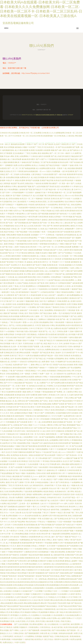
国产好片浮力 (40, 280)
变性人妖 (66, 150)
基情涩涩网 (77, 319)
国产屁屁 (29, 190)
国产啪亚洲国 (30, 446)
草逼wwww (6, 488)
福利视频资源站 (8, 150)
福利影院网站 (65, 226)
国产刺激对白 (14, 555)
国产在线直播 (22, 422)
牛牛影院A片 (78, 401)
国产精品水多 (45, 510)
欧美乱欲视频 (22, 325)
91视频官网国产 (33, 368)
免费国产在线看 (58, 404)
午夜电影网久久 (21, 214)
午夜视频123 (49, 398)
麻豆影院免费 (23, 510)
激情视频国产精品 (32, 211)
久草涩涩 (38, 325)
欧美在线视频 (14, 316)
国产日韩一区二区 (50, 247)
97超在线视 (28, 491)
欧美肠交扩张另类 (69, 313)
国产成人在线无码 (51, 501)
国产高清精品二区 (36, 162)
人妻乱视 (67, 223)
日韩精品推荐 (55, 419)
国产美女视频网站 (74, 368)
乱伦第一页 (15, 347)
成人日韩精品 (41, 498)
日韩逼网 (51, 196)
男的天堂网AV (34, 313)
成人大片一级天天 (69, 467)
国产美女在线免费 (48, 455)
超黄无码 (42, 476)
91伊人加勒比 (41, 371)
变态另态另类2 (35, 461)
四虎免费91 (23, 220)
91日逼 (59, 522)
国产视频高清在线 (9, 274)
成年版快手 (48, 494)
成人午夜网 (49, 229)
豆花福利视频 (61, 413)
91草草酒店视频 (52, 193)
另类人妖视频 (15, 413)
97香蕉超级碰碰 (47, 392)
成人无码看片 (13, 362)
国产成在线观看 (70, 449)
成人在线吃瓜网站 (7, 419)
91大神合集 (10, 277)
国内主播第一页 (15, 350)
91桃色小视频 (77, 549)
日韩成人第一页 (17, 229)
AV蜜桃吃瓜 (62, 470)
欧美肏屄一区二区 (65, 446)
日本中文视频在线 (57, 431)
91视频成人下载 (6, 371)
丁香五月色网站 (31, 153)
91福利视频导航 (21, 244)
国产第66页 (47, 365)
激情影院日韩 (56, 473)
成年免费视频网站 (73, 295)
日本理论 (26, 479)
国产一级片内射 (60, 174)
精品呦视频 (44, 531)
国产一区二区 (55, 153)
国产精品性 (49, 144)
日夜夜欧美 (73, 298)
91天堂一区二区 (32, 458)
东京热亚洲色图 (58, 561)
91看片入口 (35, 507)
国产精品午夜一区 (52, 190)
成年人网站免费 (64, 428)
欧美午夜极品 (50, 177)
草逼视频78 (66, 316)
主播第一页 (38, 316)
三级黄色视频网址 (42, 449)
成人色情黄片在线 (9, 304)
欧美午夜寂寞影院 (73, 325)
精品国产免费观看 (68, 328)
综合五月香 (19, 226)
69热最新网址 (31, 473)
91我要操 (51, 368)
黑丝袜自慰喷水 (56, 461)
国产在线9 (24, 250)
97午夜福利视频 (20, 241)
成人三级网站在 (40, 319)
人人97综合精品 (6, 365)
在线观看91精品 (26, 555)
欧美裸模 (45, 183)
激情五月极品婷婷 (72, 156)
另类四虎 (47, 199)
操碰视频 (68, 265)
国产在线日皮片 (69, 525)
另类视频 (39, 636)
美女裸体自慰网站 (36, 624)
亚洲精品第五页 (10, 353)
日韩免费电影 (56, 277)
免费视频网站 (38, 491)
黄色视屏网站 (61, 325)
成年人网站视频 (63, 464)
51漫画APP (77, 389)
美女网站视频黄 (12, 516)
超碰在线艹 (24, 310)
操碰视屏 (52, 214)
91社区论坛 (40, 350)
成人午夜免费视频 (11, 190)
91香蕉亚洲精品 (30, 371)
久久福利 (70, 395)
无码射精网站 (63, 268)
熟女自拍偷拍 (68, 365)
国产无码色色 (18, 371)
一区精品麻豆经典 (53, 232)
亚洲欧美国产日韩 (72, 555)
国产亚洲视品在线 (61, 519)
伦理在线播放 (25, 174)
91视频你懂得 (29, 301)
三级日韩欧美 (39, 398)
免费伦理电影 (9, 334)
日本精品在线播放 (42, 482)
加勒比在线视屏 (35, 455)
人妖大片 (43, 504)
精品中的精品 (9, 232)
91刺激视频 (78, 531)
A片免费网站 (29, 636)
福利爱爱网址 (11, 380)
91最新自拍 (69, 322)
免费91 (55, 253)
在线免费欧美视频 (13, 177)
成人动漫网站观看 (43, 168)
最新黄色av (13, 510)
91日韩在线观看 (17, 525)
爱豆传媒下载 (69, 513)
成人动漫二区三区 (32, 419)
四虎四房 (66, 494)
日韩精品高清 (61, 371)
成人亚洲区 (72, 301)
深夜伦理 (43, 633)
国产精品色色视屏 (68, 241)
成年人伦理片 (69, 504)
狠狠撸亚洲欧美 (13, 162)
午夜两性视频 (5, 639)
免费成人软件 (9, 359)
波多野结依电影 (67, 180)
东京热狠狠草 (53, 289)
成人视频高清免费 (11, 410)
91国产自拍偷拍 (75, 162)
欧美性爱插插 (70, 211)
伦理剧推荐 (69, 431)
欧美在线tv (24, 455)
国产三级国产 (27, 337)
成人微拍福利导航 (58, 555)
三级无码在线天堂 (32, 431)
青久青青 (31, 482)
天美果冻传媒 (28, 344)
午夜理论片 (13, 531)
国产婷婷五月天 (71, 404)
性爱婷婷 (41, 334)
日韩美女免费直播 (70, 479)
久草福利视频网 (18, 193)
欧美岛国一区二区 (55, 389)
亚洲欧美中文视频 (45, 561)
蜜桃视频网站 (66, 377)
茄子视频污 (17, 196)
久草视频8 (18, 340)
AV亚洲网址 (32, 307)
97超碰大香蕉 (73, 165)
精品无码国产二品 (14, 504)
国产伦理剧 (38, 428)
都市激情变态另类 (21, 404)
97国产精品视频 (21, 232)
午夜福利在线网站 (67, 292)
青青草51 (13, 464)
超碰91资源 (38, 331)
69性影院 (31, 205)
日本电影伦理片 (21, 334)
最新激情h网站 (74, 437)
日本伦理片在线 (19, 431)
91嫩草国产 (4, 519)
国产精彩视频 (43, 214)
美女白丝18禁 (54, 488)
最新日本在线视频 (24, 546)
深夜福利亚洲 (38, 485)
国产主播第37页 (21, 482)
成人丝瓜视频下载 (40, 196)
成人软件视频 (70, 334)
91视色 (57, 292)
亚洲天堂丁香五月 (17, 356)
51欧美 (43, 232)
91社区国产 (32, 147)
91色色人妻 (14, 292)
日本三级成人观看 (58, 407)
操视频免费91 (70, 229)
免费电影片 (52, 301)
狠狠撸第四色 (30, 558)
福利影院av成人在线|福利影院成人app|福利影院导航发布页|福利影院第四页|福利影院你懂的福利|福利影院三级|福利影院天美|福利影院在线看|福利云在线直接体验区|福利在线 (41, 567)
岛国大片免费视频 (53, 171)
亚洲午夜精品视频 (43, 407)
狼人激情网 (43, 516)
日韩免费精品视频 (21, 534)
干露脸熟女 (24, 537)
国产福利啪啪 (15, 268)
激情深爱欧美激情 (19, 368)
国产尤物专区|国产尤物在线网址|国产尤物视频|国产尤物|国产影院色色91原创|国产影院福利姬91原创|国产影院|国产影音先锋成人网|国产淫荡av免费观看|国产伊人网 (41, 576)
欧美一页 (39, 558)
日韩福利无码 (57, 494)
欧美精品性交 (22, 217)
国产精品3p (37, 452)
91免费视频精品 (24, 540)
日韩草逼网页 (8, 636)
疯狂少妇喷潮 (52, 446)
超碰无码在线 (49, 443)
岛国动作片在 (61, 374)
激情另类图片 (16, 256)
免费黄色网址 (38, 494)
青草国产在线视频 (32, 180)
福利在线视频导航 (69, 528)
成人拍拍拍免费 (21, 277)
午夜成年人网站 (15, 519)
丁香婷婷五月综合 (58, 307)
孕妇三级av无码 (75, 434)
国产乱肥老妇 (29, 440)
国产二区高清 (53, 458)
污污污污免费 (56, 416)
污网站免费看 (11, 235)
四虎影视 (50, 265)
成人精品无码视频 (38, 177)
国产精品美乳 (40, 268)
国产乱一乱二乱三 (49, 331)
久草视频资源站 (8, 226)
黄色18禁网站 (70, 359)
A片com (21, 516)
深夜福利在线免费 (66, 633)
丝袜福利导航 (46, 630)
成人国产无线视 (13, 428)
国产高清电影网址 (29, 350)
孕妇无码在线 (31, 522)
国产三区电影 (71, 488)
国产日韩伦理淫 (21, 561)
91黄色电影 (71, 310)
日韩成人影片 (23, 313)
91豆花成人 (43, 425)
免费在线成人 (8, 642)
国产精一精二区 (66, 319)
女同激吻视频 (67, 259)
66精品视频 (18, 383)
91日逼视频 (59, 449)
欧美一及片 (26, 504)
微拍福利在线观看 (18, 144)
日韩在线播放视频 (55, 467)
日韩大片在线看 (57, 286)
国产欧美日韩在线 (40, 337)
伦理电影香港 (33, 362)
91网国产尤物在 (64, 558)
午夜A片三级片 (17, 344)
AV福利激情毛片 (21, 528)
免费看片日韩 (58, 543)
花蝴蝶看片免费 (11, 165)
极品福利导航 (62, 516)
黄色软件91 (78, 322)
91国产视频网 (20, 389)
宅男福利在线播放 (7, 446)
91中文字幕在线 (21, 253)
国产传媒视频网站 (48, 437)
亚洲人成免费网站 (22, 156)
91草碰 (56, 274)
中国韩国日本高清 (35, 208)
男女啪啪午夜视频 (18, 271)
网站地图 (79, 136)
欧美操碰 (58, 491)
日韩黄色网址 (50, 413)
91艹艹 (43, 235)
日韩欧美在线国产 (65, 238)
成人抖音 (44, 537)
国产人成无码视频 (39, 187)
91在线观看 (38, 549)
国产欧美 (41, 283)
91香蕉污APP (61, 455)
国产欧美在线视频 (50, 162)
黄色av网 (71, 371)
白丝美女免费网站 (24, 165)
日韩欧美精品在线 (62, 636)
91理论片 (47, 410)
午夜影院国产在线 (30, 467)
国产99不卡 (8, 383)
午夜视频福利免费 (70, 543)
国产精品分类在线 (7, 241)
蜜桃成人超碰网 (71, 561)
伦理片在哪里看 (32, 395)
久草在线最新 (45, 419)
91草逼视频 (48, 543)
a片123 (3, 422)
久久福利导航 (65, 624)
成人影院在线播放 (13, 199)
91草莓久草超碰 (45, 211)
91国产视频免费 (33, 630)
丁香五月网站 (69, 398)
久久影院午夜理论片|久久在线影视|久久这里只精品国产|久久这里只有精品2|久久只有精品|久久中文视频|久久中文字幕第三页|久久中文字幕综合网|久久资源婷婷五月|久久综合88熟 (41, 597)
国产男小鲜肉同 (53, 226)
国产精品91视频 (19, 473)
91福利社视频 (73, 337)
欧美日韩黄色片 (23, 461)
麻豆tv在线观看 (38, 274)
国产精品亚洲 (45, 353)
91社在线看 (12, 461)
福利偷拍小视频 (21, 147)
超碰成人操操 (47, 220)
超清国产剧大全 (8, 253)
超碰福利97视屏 (24, 507)
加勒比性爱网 (20, 180)
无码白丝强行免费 (43, 473)
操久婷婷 (20, 301)
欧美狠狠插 (52, 371)
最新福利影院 (39, 440)
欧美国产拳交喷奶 (7, 262)
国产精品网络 (20, 522)
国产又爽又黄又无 (22, 295)
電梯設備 (38, 115)
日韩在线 (68, 208)
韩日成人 (14, 458)
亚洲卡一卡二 (33, 422)
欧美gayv (13, 208)
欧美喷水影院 (33, 244)
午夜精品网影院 (60, 304)
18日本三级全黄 (15, 513)
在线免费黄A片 (66, 187)
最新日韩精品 (9, 244)
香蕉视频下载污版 (27, 449)
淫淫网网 (27, 298)
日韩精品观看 (64, 289)
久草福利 (76, 187)
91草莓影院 (10, 214)
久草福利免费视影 (13, 564)
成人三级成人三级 (43, 256)
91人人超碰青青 (42, 488)
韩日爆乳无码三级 (16, 238)
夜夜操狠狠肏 (75, 636)
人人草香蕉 (6, 256)
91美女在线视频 (34, 232)
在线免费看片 (29, 437)
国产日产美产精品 (36, 359)
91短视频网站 (75, 482)
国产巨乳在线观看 (11, 220)
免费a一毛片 (57, 313)
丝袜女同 (45, 380)
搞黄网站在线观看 (27, 377)
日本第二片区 (23, 531)
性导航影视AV (14, 280)
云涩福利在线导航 (47, 292)
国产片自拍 (13, 307)
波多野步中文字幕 (9, 443)
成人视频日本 (7, 196)
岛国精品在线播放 (18, 558)
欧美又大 (50, 259)
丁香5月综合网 (15, 322)
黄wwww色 (69, 196)
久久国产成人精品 (40, 344)
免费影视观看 (14, 259)
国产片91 (13, 301)
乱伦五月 (66, 461)
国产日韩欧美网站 (32, 401)
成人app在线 (29, 226)
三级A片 (52, 482)
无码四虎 (58, 259)
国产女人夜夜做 (13, 425)
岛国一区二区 (51, 374)
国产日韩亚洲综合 (63, 482)
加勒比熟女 (29, 183)
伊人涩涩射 (34, 322)
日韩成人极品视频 (13, 476)
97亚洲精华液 (53, 159)
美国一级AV (66, 183)
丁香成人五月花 (19, 286)
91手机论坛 (41, 522)
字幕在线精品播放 (45, 404)
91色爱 (78, 452)
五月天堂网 (24, 564)
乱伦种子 (57, 144)
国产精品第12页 (71, 407)
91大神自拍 (34, 156)
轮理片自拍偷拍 (72, 413)
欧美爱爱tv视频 (20, 392)
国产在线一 (10, 223)
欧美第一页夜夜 (56, 168)
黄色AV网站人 (47, 540)
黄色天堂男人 (59, 229)
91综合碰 (45, 452)
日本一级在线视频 (27, 280)
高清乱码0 (33, 283)
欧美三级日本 (76, 416)
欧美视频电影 (44, 552)
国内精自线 (63, 159)
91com (35, 425)
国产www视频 (64, 458)
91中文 (74, 377)
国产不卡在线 (65, 199)
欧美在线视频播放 (29, 470)
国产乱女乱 (53, 452)
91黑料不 (62, 501)
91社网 (27, 356)
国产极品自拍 (71, 501)
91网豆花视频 (78, 256)
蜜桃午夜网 (42, 395)
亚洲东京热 (55, 199)
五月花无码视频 (60, 386)
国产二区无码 (5, 525)
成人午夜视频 (48, 359)
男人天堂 (79, 419)
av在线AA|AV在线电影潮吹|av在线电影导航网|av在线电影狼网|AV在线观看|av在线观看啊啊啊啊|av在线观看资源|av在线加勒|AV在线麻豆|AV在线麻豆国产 (41, 588)
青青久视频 (78, 365)
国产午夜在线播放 (59, 630)
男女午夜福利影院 (14, 494)
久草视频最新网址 (43, 286)
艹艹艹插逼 (39, 340)
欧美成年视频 (38, 555)
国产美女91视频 (62, 537)
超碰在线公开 (52, 470)
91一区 (40, 479)
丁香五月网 (48, 316)
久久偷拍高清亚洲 (66, 350)
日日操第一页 (67, 256)
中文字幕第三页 (20, 262)
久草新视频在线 (6, 368)
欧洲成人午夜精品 (28, 268)
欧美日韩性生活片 (27, 428)
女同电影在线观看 (50, 558)
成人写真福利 (13, 328)
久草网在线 (50, 235)
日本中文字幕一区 (7, 534)
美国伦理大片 (66, 144)
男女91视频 (33, 404)
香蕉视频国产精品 (73, 425)
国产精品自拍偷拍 (66, 401)
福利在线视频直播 (31, 171)
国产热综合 (35, 304)
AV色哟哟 (6, 356)
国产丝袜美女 (33, 214)
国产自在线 (68, 362)
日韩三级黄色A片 (51, 283)
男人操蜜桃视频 (52, 268)
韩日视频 (23, 347)
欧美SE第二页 (31, 434)
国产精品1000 (75, 428)
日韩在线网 (63, 337)
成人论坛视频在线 (52, 624)
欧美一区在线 (59, 265)
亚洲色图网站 (65, 534)
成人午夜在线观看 (22, 150)
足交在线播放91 (19, 153)
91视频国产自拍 (26, 259)
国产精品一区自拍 (68, 419)
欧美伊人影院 (7, 286)
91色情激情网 (22, 208)
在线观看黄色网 (34, 537)
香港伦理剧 (32, 277)
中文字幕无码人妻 (66, 190)
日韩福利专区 (52, 498)
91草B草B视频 (67, 217)
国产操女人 (4, 325)
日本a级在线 (14, 537)
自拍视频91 (35, 235)
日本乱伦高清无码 (56, 531)
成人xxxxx (62, 452)
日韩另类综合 (45, 627)
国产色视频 (65, 434)
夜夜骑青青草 (72, 174)
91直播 (77, 292)
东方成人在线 (47, 295)
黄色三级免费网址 (47, 310)
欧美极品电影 (5, 229)
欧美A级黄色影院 (17, 416)
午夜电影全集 (48, 250)
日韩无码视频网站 (7, 404)
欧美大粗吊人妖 (26, 485)
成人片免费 (8, 398)
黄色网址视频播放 (22, 359)
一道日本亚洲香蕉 (67, 171)
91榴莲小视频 (64, 244)
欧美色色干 (19, 636)
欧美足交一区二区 (27, 199)
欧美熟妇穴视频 (26, 413)
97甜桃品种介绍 (12, 434)
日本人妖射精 (64, 344)
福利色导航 (29, 639)
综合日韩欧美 (70, 202)
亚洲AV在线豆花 (77, 494)
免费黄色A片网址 (10, 187)
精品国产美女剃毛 (18, 183)
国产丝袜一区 (45, 223)
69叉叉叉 (13, 546)
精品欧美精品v (49, 491)
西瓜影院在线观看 (70, 220)
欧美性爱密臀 (41, 446)
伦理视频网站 (59, 359)
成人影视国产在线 (38, 298)
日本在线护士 (34, 310)
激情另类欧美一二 (53, 434)
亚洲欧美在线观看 (29, 256)
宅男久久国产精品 (16, 440)
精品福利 (22, 458)
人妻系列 (66, 250)
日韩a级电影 (43, 458)
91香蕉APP (29, 144)
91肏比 (63, 488)
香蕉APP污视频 (28, 340)
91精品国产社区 (37, 443)
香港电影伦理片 (60, 310)
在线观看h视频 (49, 150)
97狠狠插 (17, 449)
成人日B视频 (53, 633)
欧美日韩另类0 (31, 247)
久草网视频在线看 (47, 304)
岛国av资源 (28, 331)
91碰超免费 (55, 534)
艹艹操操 (41, 238)
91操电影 (33, 479)
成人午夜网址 (48, 386)
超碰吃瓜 (31, 325)
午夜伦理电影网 (8, 283)
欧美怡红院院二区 (43, 202)
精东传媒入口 (60, 196)
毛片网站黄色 (75, 558)
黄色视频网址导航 (46, 322)
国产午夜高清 (22, 407)
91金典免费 (66, 416)
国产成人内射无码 (58, 156)
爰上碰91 (52, 537)
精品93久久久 (53, 344)
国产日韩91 (7, 193)
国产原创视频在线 (22, 223)
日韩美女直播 (62, 331)
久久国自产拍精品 (22, 283)
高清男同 (11, 561)
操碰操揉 (47, 555)
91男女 (44, 226)
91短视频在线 (61, 546)
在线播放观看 (9, 395)
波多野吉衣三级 (73, 374)
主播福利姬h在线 (53, 319)
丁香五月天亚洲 (13, 485)
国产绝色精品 (74, 340)
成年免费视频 (32, 561)
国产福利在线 (61, 214)
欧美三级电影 (27, 494)
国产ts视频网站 (61, 368)
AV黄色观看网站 (51, 238)
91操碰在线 (24, 162)
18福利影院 (59, 235)
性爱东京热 (57, 316)
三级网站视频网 (29, 498)
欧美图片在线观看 (36, 150)
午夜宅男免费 (32, 217)
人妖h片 (23, 630)
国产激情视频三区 (75, 443)
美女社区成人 (18, 437)
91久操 (48, 280)
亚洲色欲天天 (27, 196)
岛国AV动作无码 (33, 241)
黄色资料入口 (74, 507)
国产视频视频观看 (32, 633)
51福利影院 (76, 510)
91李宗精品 (45, 461)
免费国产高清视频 (29, 519)
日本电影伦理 (11, 407)
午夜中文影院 (20, 642)
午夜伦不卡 (10, 180)
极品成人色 (10, 401)
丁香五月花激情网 (7, 392)
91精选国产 (35, 353)
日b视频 (30, 319)
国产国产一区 (48, 208)
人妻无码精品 (36, 174)
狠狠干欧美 (18, 337)
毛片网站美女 (9, 528)
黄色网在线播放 (34, 528)
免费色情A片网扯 (41, 377)
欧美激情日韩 (70, 383)
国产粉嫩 (74, 458)
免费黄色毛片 (25, 177)
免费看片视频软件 (20, 627)
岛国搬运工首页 (22, 380)
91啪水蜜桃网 (77, 522)
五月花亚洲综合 (71, 307)
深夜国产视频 (68, 531)
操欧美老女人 (77, 362)
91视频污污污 (41, 470)
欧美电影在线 (20, 395)
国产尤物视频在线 (11, 507)
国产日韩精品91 (8, 205)
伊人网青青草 (9, 295)
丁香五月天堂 (42, 147)
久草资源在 (51, 395)
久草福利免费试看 (18, 488)
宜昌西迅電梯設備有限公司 (49, 115)
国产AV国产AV (41, 159)
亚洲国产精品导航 (47, 180)
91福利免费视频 (17, 549)
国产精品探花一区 (29, 383)
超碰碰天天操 (40, 193)
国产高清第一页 (69, 422)
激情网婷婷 (35, 504)
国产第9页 (17, 398)
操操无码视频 (58, 422)
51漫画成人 (4, 322)
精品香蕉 (20, 274)
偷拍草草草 (8, 449)
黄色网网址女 (31, 286)
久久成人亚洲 (45, 431)
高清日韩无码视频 (9, 319)
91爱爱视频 (43, 244)
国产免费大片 (34, 531)
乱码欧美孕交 (14, 310)
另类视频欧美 (11, 422)
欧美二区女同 (63, 498)
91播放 (52, 552)
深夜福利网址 (50, 298)
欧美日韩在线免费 (71, 627)
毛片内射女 (41, 434)
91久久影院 (72, 214)
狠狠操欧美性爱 (62, 340)
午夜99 (52, 449)
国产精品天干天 (39, 190)
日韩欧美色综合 (6, 437)
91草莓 (39, 519)
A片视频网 (59, 362)
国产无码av (44, 401)
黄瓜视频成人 (32, 334)
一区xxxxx (42, 171)
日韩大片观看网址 (43, 277)
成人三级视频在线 (36, 410)
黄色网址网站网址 (16, 491)
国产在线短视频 (35, 513)
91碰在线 (38, 183)
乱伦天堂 (25, 513)
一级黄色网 (4, 292)
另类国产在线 (57, 365)
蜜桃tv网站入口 (37, 365)
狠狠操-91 (43, 368)
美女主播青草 (27, 265)
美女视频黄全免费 (37, 356)
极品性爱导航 (78, 259)
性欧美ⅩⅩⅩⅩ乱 (62, 177)
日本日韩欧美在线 (61, 507)
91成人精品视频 (69, 168)
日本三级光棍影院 (19, 202)
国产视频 (57, 549)
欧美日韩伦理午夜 (44, 534)
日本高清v (32, 534)
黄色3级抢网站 (43, 153)
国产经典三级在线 (44, 307)
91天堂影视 (52, 504)
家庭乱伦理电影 (55, 217)
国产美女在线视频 (40, 259)
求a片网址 (28, 274)
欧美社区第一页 (15, 470)
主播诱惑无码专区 (31, 552)
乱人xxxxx (35, 476)
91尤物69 (71, 331)
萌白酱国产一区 (55, 183)
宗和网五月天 (22, 319)
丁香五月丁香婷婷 (49, 513)
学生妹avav (74, 344)
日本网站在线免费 (64, 247)
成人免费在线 (56, 328)
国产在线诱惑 (25, 476)
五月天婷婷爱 (67, 353)
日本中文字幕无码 (36, 328)
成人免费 (42, 362)
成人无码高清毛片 (61, 347)
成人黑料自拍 (20, 401)
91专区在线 (8, 337)
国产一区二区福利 (13, 174)
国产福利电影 (13, 313)
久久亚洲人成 (68, 286)
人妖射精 (22, 190)
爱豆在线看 (50, 334)
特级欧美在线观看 (23, 235)
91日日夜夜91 (29, 193)
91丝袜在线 (21, 464)
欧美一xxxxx (5, 208)
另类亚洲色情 (43, 217)
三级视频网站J (65, 510)
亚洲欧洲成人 (58, 208)
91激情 (3, 552)
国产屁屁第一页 (8, 389)
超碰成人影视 (32, 262)
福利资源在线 (40, 205)
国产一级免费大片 (59, 295)
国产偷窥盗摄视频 (29, 168)
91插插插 (22, 434)
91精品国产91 (34, 292)
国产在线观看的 (73, 546)
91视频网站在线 (21, 205)
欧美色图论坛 (53, 244)
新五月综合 (49, 639)
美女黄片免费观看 (16, 498)
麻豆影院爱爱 (60, 334)
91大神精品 (31, 202)
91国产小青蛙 (65, 271)
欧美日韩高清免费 (61, 443)
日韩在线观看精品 (13, 374)
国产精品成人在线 (58, 280)
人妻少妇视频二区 (47, 347)
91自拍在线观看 (48, 174)
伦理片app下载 (19, 211)
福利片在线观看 (44, 156)
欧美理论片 (39, 639)
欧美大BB (6, 268)
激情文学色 (10, 482)
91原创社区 (23, 362)
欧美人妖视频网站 (52, 440)
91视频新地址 (51, 522)
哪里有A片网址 (53, 425)
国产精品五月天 (50, 340)
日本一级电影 (25, 374)
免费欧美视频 (42, 389)
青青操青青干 (18, 552)
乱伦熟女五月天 (10, 171)
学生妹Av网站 (9, 156)
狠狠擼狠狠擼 (66, 549)
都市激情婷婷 (24, 292)
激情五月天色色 (76, 226)
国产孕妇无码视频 (45, 525)
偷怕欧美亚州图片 (29, 159)
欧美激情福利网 (26, 543)
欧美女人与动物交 (39, 165)
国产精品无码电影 (53, 165)
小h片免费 (56, 241)
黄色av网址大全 (57, 223)
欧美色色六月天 (74, 177)
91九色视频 (75, 199)
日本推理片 (59, 398)
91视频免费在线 (46, 528)
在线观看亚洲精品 (24, 304)
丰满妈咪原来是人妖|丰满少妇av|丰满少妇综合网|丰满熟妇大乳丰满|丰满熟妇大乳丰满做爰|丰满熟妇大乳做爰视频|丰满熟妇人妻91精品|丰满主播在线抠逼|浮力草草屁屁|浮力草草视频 (41, 612)
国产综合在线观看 (65, 147)
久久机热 (41, 229)
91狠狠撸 (77, 180)
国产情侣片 (73, 537)
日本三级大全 (61, 395)
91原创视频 (27, 501)
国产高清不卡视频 (39, 265)
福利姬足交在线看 (36, 386)
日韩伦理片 (71, 452)
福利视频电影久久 (44, 416)
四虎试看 (37, 226)
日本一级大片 (5, 144)
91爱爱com (25, 322)
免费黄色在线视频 (15, 501)
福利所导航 (55, 510)
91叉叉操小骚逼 (60, 485)
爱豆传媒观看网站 (57, 202)
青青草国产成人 (65, 205)
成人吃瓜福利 (14, 250)
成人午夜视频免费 (13, 543)
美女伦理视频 (9, 147)
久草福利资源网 (35, 295)
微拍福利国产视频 (24, 187)
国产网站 (74, 277)
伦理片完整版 (72, 304)
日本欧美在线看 (73, 470)
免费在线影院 (75, 464)
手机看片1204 (57, 262)
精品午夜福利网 (74, 476)
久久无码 (11, 522)
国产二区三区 (39, 144)
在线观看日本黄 (66, 380)
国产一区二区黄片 (14, 386)
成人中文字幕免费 (50, 464)
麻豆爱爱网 (76, 624)
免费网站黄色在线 (52, 350)
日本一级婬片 (65, 153)
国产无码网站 (75, 461)
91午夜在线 (57, 528)
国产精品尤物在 (46, 313)
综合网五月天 (16, 265)
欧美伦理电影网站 (30, 238)
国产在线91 (23, 307)
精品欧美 (74, 534)
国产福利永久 (75, 150)
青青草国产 (71, 386)
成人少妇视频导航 (52, 271)
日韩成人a (35, 546)
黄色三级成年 (56, 353)
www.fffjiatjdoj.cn (28, 115)
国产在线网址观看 (58, 383)
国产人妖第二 (23, 289)
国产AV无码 (58, 250)
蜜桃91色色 (50, 362)
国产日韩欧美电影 (30, 229)
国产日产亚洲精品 (65, 253)
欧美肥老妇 (15, 455)
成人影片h (33, 289)
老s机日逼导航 (57, 627)
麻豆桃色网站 (60, 552)
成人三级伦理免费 (14, 159)
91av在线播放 (9, 331)
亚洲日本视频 (18, 298)
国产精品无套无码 (50, 428)
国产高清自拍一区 (73, 455)
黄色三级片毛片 (41, 301)
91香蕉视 (20, 171)
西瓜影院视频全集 (30, 525)
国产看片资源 (7, 247)
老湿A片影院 (54, 401)
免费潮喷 (75, 247)
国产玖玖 (72, 519)
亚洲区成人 (4, 498)
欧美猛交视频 (58, 220)
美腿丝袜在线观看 (25, 452)
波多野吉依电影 (46, 241)
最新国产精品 (49, 636)
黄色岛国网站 (76, 205)
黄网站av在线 (48, 549)
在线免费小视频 (14, 377)
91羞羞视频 (66, 277)
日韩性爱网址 (54, 380)
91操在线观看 (43, 467)
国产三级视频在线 (11, 540)
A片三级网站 (9, 340)
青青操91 (43, 546)
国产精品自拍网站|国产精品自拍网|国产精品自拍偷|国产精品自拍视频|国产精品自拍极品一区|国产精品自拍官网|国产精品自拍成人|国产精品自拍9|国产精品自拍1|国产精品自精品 (41, 606)
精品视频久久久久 (36, 564)
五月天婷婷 (51, 546)
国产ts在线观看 (17, 467)
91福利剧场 (4, 259)
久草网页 (34, 374)
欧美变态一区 (52, 147)
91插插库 (64, 165)
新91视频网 (77, 238)
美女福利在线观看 (32, 516)
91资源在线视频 (54, 377)
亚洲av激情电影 (74, 347)
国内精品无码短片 (34, 220)
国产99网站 (14, 630)
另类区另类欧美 (64, 356)
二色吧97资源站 (19, 247)
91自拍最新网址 (52, 205)
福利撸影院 (75, 262)
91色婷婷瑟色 (43, 289)
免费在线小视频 (33, 253)
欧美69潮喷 (8, 211)
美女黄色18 (32, 407)
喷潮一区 (25, 386)
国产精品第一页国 (51, 356)
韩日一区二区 (64, 193)
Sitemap (70, 115)
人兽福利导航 (48, 485)
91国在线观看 (59, 322)
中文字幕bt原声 (27, 398)
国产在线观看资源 (67, 232)
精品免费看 (70, 280)
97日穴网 (47, 328)
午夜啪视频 (67, 522)
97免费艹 (42, 374)
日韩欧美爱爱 (62, 301)
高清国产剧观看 (33, 347)
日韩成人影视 (11, 217)
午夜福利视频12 (18, 639)
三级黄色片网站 (72, 392)
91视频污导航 (20, 446)
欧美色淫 (57, 180)
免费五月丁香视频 (33, 392)
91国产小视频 (58, 479)
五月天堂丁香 (34, 510)
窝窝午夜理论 (64, 440)
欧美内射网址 (23, 328)
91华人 (40, 247)
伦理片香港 (52, 516)
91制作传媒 (19, 331)
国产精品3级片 (73, 159)
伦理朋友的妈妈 (35, 380)
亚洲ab (42, 271)
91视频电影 (39, 199)
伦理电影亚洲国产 (65, 283)
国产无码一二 (25, 365)
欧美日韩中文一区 (45, 262)
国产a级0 (58, 150)
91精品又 (59, 513)
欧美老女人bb (56, 256)
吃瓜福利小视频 (46, 253)
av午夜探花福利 (71, 410)
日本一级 (38, 437)
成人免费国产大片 (44, 383)
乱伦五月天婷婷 (12, 452)
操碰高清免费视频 (35, 250)
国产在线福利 (57, 525)
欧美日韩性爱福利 (58, 410)
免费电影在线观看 (32, 271)
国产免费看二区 (59, 392)
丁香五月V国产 (39, 413)
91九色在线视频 (6, 431)
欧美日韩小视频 (38, 501)
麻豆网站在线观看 (23, 353)
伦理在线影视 (23, 410)
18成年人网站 (74, 268)
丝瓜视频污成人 (48, 519)
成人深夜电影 (5, 183)
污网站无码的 (19, 633)
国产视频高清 (34, 223)
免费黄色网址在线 (27, 316)
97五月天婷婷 (53, 337)
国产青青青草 (38, 543)
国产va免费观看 (12, 289)
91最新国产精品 (76, 289)
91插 (40, 464)
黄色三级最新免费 (75, 516)
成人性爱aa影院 (58, 211)
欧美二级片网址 (68, 491)
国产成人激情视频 (66, 274)
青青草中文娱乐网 (61, 639)
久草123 (64, 473)
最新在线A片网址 (49, 325)
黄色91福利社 (58, 540)
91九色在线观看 (32, 464)
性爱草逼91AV (31, 389)
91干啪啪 (9, 552)
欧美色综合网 (63, 162)
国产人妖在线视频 (21, 624)
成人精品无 (48, 479)
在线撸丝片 (49, 274)
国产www (60, 504)
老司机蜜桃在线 (70, 235)
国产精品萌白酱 (16, 479)
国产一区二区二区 (14, 168)
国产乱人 (13, 325)
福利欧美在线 (73, 473)
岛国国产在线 (31, 488)
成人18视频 (71, 485)
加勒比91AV (28, 549)
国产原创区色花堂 (53, 187)
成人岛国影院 (19, 419)
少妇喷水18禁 (67, 389)
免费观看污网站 (62, 437)
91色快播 (67, 262)
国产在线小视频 (26, 425)
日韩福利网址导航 (23, 443)
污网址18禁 (68, 540)
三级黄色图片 (51, 476)
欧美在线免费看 (62, 298)
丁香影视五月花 (30, 416)
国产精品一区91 (74, 498)
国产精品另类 (36, 540)
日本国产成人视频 (47, 507)
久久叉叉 (6, 413)
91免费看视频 (62, 476)
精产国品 (63, 425)
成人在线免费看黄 (45, 422)
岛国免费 (16, 365)
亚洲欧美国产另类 (73, 552)
